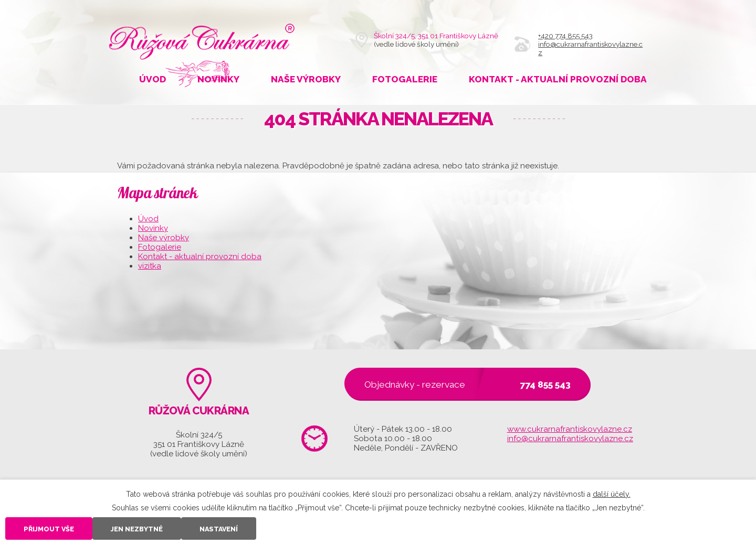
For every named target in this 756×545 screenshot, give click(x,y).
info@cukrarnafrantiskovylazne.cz (570, 439)
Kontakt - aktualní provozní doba (558, 79)
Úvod (153, 79)
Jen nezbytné (137, 529)
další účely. (612, 494)
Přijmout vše (49, 529)
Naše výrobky (306, 79)
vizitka (150, 266)
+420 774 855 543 (565, 36)
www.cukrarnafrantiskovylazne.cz (570, 429)
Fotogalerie (405, 79)
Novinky (218, 79)
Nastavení (219, 529)
